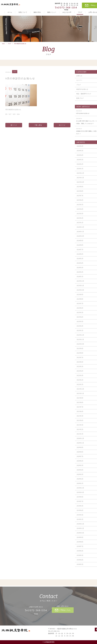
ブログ (80, 12)
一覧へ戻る (38, 127)
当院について (23, 12)
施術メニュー (52, 12)
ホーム (10, 12)
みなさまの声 (67, 12)
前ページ (14, 127)
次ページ (62, 127)
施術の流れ (37, 12)
